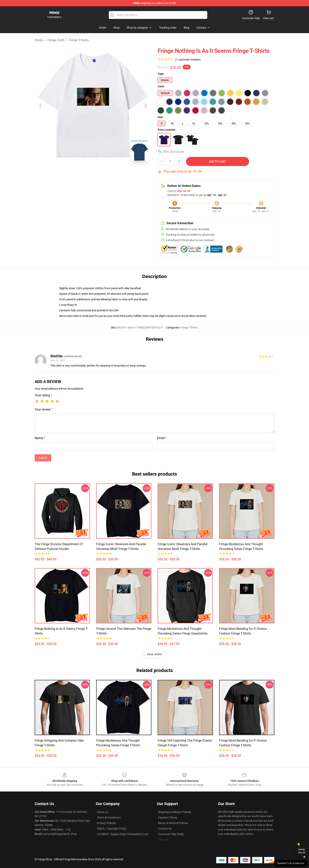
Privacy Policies (106, 823)
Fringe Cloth (56, 40)
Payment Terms (168, 818)
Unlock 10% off (302, 851)
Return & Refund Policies (173, 823)
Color (161, 86)
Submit (43, 458)
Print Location (167, 130)
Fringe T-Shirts (79, 40)
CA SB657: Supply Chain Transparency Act (123, 834)
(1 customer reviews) (188, 60)
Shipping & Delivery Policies (175, 812)
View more (155, 654)
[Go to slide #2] (103, 173)
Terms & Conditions (109, 818)
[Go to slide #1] (83, 173)
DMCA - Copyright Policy (112, 829)
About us (102, 812)
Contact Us (165, 829)
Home (39, 40)
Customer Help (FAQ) (171, 834)
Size (160, 117)
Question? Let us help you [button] (291, 863)
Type (161, 74)
